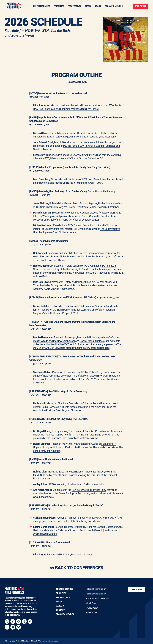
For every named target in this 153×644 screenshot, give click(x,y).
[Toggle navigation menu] (59, 6)
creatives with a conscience (50, 641)
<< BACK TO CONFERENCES (76, 571)
